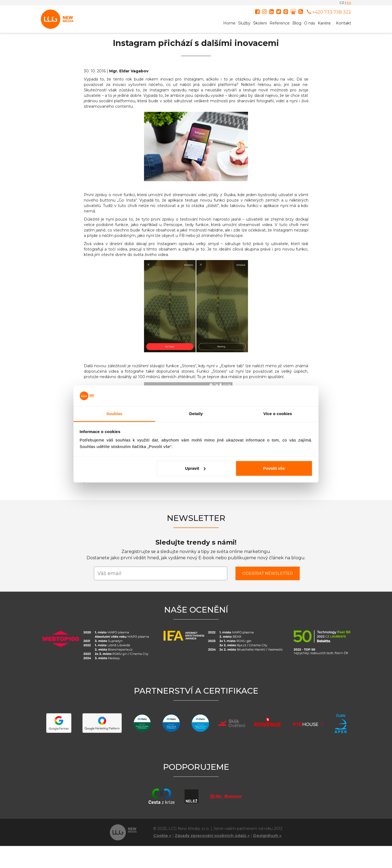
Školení (260, 23)
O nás (310, 23)
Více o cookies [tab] (278, 414)
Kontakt (344, 23)
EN (349, 3)
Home (229, 23)
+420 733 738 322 (329, 12)
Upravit (195, 468)
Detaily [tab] (196, 414)
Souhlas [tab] (114, 414)
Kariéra (324, 23)
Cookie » (162, 836)
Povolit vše (274, 468)
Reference (280, 23)
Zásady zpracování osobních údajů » (212, 836)
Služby (244, 23)
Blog (297, 23)
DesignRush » (267, 836)
